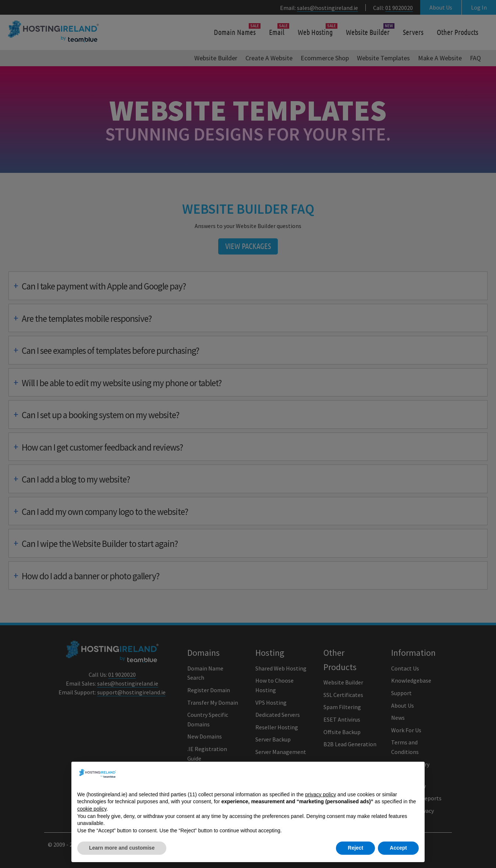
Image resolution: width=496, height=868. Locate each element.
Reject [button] (355, 848)
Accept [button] (398, 848)
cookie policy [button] (92, 809)
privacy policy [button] (320, 794)
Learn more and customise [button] (122, 848)
